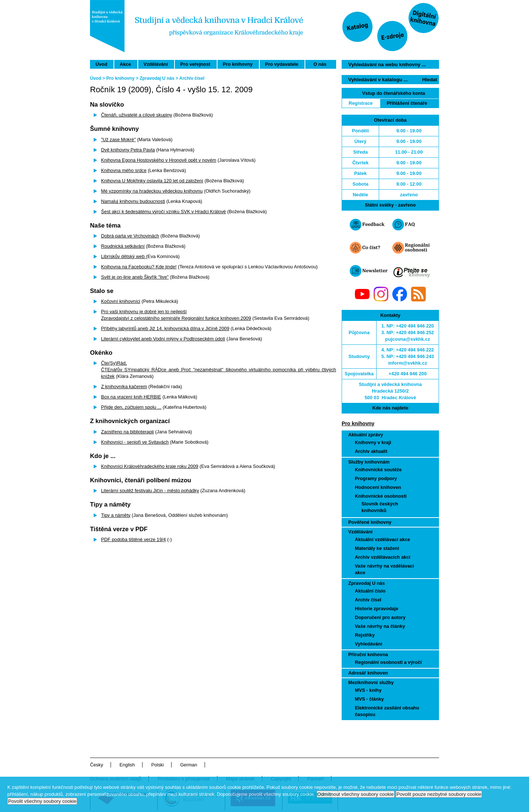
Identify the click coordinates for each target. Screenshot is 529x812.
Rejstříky (365, 635)
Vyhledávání (368, 644)
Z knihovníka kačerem (124, 387)
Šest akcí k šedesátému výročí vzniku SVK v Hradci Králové (163, 212)
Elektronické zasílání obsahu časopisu (387, 711)
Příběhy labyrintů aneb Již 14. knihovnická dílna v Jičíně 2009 (165, 328)
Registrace (361, 103)
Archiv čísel (368, 600)
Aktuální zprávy (366, 435)
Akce (125, 64)
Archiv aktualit (371, 451)
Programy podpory (376, 478)
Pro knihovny (238, 64)
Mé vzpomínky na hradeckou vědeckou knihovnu (152, 191)
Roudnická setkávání (123, 246)
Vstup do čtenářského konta (394, 93)
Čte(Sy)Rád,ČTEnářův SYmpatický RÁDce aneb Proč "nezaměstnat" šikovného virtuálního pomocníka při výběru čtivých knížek (219, 370)
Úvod (101, 64)
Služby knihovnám (369, 462)
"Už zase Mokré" (118, 139)
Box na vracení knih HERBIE (131, 397)
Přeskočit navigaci (306, 3)
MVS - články (369, 699)
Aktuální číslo (370, 591)
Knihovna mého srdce (124, 170)
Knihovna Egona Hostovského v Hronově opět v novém (159, 160)
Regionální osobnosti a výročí (388, 662)
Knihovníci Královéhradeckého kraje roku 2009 (150, 466)
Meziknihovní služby (371, 682)
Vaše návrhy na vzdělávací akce (384, 569)
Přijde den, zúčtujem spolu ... (131, 407)
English (127, 765)
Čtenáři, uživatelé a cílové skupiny (136, 115)
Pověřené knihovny (370, 522)
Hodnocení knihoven (378, 487)
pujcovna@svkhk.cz (408, 339)
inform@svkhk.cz (408, 363)
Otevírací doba (390, 120)
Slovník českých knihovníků (380, 507)
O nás (320, 64)
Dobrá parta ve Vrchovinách (130, 236)
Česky (97, 765)
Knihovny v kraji (373, 442)
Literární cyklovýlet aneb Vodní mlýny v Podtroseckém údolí (163, 339)
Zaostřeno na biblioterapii (127, 432)
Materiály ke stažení (377, 548)
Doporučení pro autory (380, 617)
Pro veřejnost (195, 64)
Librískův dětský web (123, 256)
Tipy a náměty (116, 515)
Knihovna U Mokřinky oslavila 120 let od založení (152, 181)
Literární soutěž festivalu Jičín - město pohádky (150, 491)
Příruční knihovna (368, 654)
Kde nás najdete (390, 408)
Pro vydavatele (282, 64)
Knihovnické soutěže (378, 470)
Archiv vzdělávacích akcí (383, 557)
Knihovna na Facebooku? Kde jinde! (139, 267)
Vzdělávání (156, 64)
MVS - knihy (368, 690)
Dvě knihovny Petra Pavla (128, 150)
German (188, 765)
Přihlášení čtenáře (407, 103)
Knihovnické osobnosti (381, 496)
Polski (158, 765)
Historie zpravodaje (377, 609)
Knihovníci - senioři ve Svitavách (135, 442)
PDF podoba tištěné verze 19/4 (133, 539)
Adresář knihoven (368, 673)
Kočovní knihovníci (121, 301)
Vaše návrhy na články (380, 626)
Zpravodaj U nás (367, 583)
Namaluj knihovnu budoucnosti (133, 201)
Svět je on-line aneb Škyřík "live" (135, 277)
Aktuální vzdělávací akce (382, 539)
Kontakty (390, 315)
